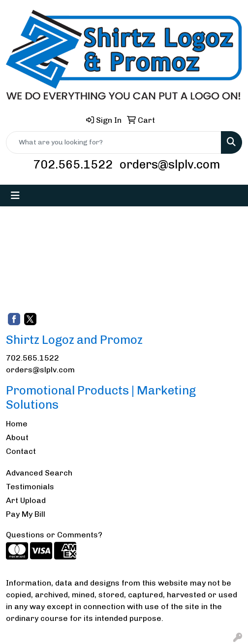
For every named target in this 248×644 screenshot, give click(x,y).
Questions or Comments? (54, 535)
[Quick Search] (114, 142)
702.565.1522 (73, 164)
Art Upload (26, 500)
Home (17, 424)
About (17, 437)
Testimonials (30, 487)
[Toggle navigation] (15, 196)
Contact (21, 451)
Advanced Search (39, 473)
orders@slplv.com (170, 164)
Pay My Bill (26, 514)
